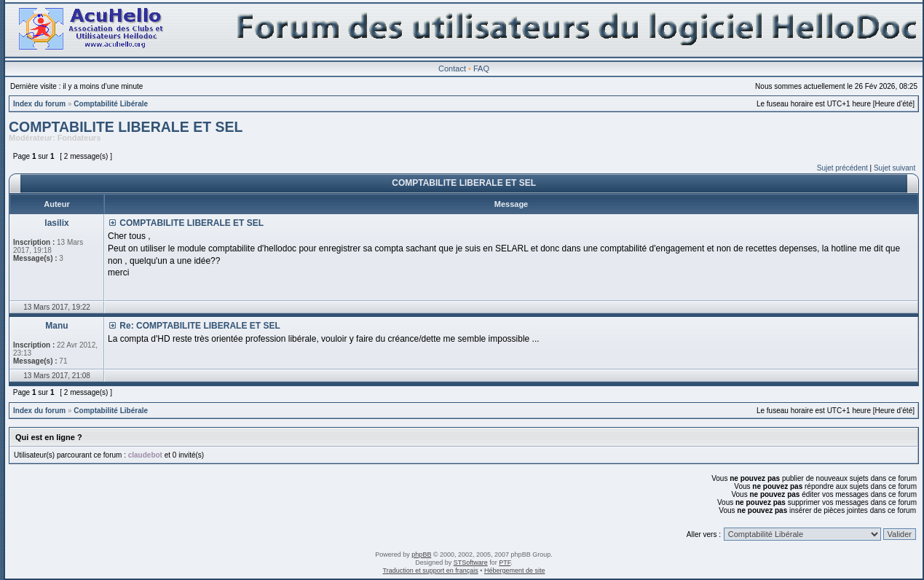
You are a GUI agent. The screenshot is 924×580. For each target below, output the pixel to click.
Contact (452, 68)
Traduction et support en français (431, 571)
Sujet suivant (895, 168)
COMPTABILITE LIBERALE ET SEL (126, 127)
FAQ (481, 68)
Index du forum (39, 104)
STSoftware (471, 563)
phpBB (421, 554)
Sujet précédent (842, 168)
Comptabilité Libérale (111, 104)
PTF (505, 563)
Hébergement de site (515, 571)
